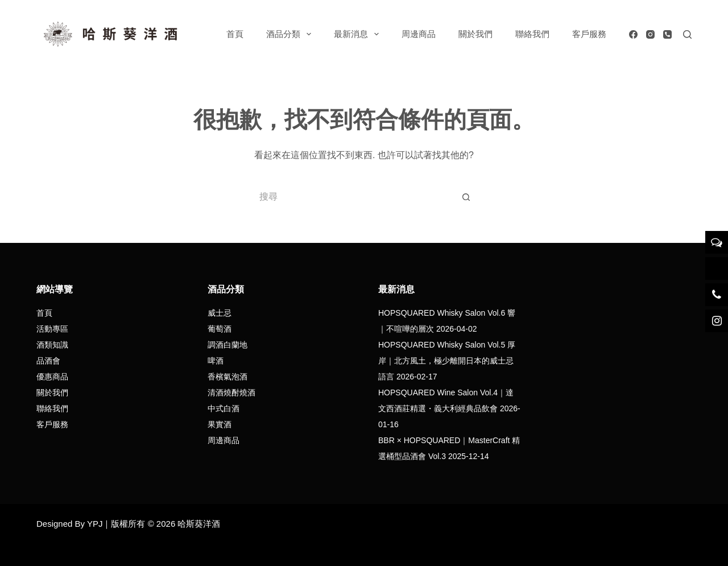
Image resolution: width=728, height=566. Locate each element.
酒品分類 (291, 34)
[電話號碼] (667, 34)
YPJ (95, 524)
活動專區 (52, 329)
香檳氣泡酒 (227, 377)
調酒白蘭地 (227, 345)
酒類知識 (52, 345)
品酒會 (48, 361)
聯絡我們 (532, 34)
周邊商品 (419, 34)
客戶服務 (589, 34)
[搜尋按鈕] (466, 197)
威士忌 (220, 313)
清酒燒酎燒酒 (231, 393)
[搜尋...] (353, 197)
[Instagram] (650, 34)
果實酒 (220, 424)
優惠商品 (52, 377)
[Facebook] (633, 34)
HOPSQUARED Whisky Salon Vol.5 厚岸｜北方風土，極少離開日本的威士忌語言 (447, 361)
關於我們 (475, 34)
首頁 (235, 34)
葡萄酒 (220, 329)
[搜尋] (687, 34)
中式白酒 (224, 408)
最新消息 (359, 34)
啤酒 (216, 361)
